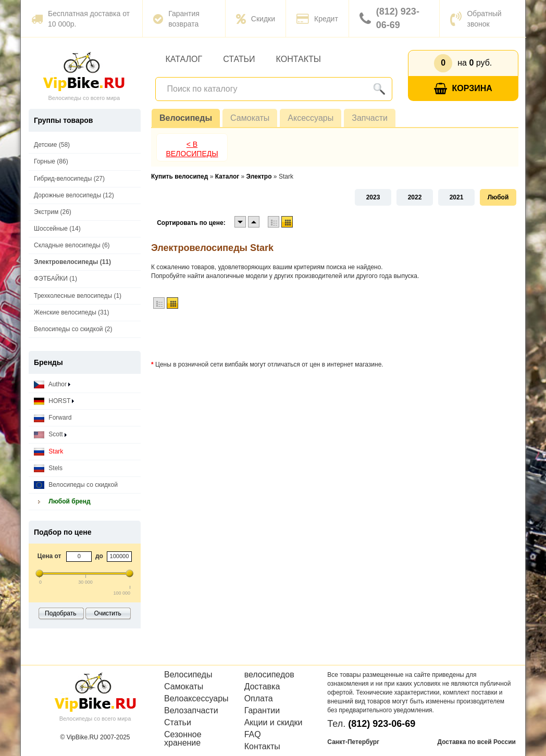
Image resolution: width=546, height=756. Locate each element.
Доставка (262, 687)
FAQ (253, 735)
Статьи (239, 59)
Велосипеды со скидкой (76, 485)
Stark (48, 452)
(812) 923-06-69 (389, 18)
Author (52, 385)
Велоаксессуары (196, 699)
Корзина (463, 89)
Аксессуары (311, 118)
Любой (498, 197)
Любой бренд (62, 502)
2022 (415, 197)
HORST (54, 401)
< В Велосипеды (192, 149)
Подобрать (60, 613)
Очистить (108, 613)
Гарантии (262, 711)
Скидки (256, 19)
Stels (48, 468)
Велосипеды (186, 118)
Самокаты (250, 118)
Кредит (317, 19)
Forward (53, 418)
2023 (373, 197)
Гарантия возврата (176, 19)
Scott (50, 434)
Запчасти (370, 118)
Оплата (259, 699)
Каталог (184, 59)
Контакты (299, 59)
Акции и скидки (274, 723)
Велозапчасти (191, 711)
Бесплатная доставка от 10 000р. (80, 19)
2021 (457, 197)
